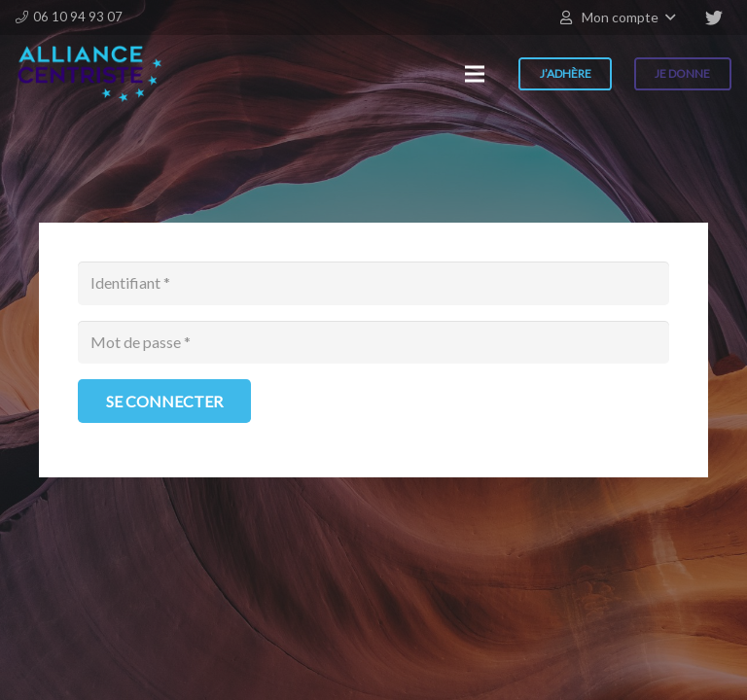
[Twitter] (714, 17)
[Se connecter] (164, 401)
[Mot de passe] (373, 343)
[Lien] (89, 74)
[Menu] (475, 74)
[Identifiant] (373, 283)
